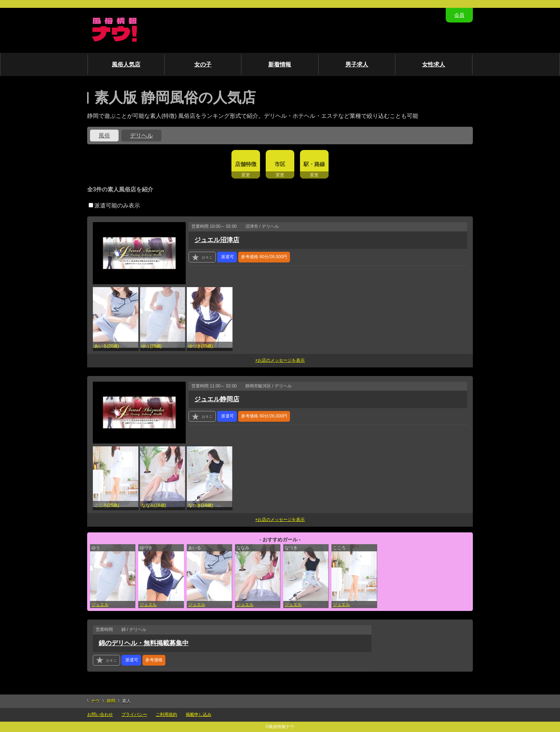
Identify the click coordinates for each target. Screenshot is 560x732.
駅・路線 (314, 164)
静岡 (111, 701)
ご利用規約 (166, 715)
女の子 (203, 64)
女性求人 (434, 64)
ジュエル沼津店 (217, 240)
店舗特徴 (246, 164)
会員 (459, 15)
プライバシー (134, 715)
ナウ (95, 701)
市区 (280, 164)
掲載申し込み (199, 715)
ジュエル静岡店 (217, 399)
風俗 (104, 136)
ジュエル (100, 605)
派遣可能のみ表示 (114, 205)
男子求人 (357, 64)
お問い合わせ (100, 715)
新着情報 (280, 64)
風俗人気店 (126, 64)
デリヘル (141, 136)
